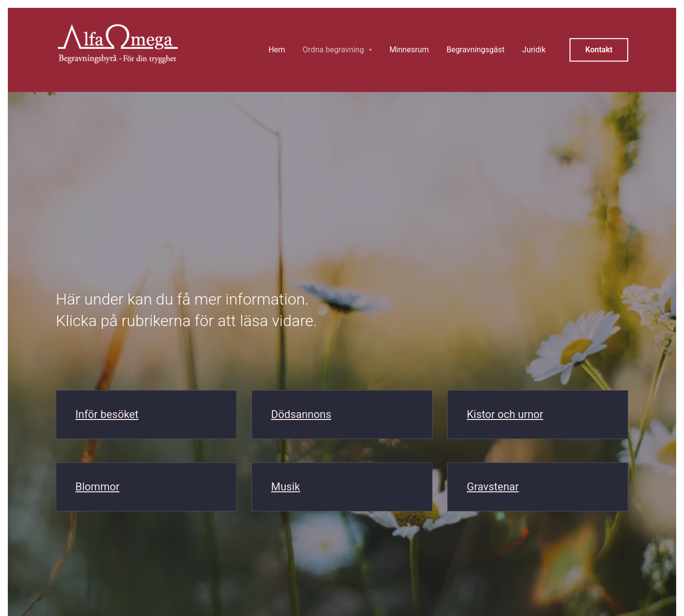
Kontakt (599, 50)
